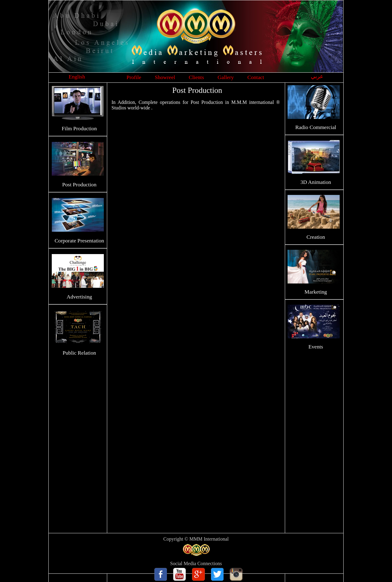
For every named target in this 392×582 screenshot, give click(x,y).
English (77, 77)
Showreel (165, 77)
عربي (317, 76)
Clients (196, 77)
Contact (256, 77)
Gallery (226, 77)
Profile (134, 77)
